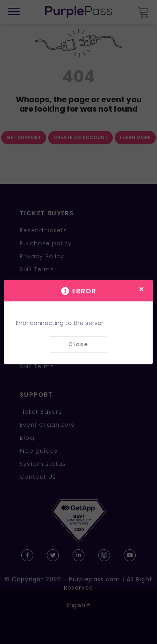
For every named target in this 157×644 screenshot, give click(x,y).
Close (78, 344)
